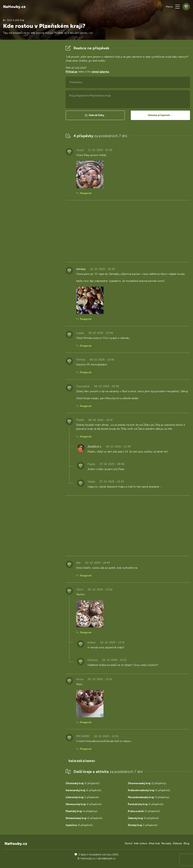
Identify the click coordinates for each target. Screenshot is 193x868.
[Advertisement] (31, 101)
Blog (186, 843)
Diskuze (177, 843)
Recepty (166, 843)
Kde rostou (141, 843)
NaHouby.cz (14, 7)
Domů (129, 843)
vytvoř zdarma (100, 72)
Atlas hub (154, 843)
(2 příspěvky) (147, 783)
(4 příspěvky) (82, 811)
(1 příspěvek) (82, 797)
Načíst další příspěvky (82, 761)
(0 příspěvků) (83, 783)
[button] (178, 7)
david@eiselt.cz (107, 858)
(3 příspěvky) (149, 797)
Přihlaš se (71, 72)
